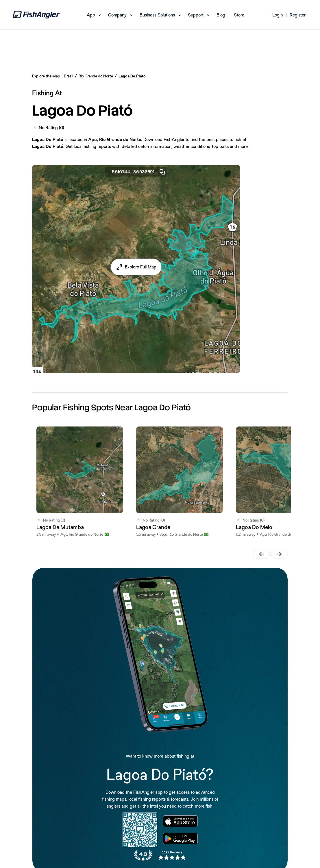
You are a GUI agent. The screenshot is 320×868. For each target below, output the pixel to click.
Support (196, 15)
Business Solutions (157, 15)
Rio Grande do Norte (96, 76)
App (91, 15)
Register (298, 15)
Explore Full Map (141, 267)
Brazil (69, 76)
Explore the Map (46, 76)
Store (239, 15)
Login (278, 15)
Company (117, 15)
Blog (221, 15)
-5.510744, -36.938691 (138, 172)
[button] (136, 267)
